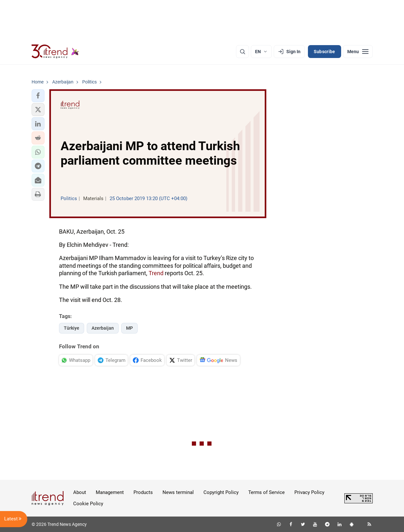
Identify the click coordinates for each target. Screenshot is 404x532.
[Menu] (358, 52)
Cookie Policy (88, 504)
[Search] (242, 52)
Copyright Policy (221, 492)
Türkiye (72, 328)
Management (110, 492)
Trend (156, 273)
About (80, 492)
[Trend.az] (55, 52)
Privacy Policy (309, 492)
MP (129, 328)
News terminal (178, 492)
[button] (38, 96)
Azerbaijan (103, 328)
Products (143, 492)
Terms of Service (266, 492)
